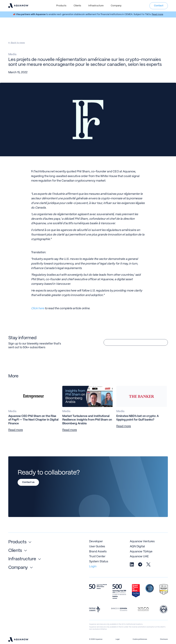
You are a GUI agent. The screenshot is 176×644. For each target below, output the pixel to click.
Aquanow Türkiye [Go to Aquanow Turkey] (141, 552)
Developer (96, 541)
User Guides (97, 546)
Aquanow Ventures (142, 541)
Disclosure (164, 639)
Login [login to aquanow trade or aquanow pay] (93, 566)
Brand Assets (98, 552)
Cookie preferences (140, 639)
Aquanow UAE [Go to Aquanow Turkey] (139, 556)
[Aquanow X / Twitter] (148, 564)
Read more (157, 14)
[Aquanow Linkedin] (132, 564)
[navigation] (18, 6)
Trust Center (97, 556)
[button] (61, 6)
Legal (118, 639)
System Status (99, 562)
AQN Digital (137, 546)
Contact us (28, 482)
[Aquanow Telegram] (140, 564)
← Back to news (17, 43)
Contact (159, 6)
